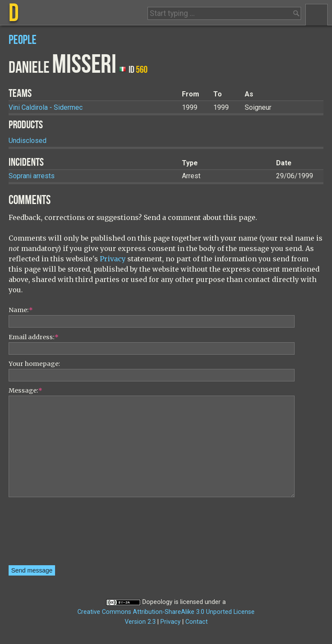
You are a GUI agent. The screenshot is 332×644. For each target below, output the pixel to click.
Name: (21, 310)
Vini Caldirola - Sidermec (46, 107)
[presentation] (44, 534)
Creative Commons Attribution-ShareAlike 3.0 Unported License (166, 612)
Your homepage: (34, 364)
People (23, 40)
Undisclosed (28, 141)
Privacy (113, 259)
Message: (25, 390)
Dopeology (157, 602)
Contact (197, 622)
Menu (317, 15)
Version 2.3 (140, 622)
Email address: (34, 337)
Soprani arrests (32, 176)
